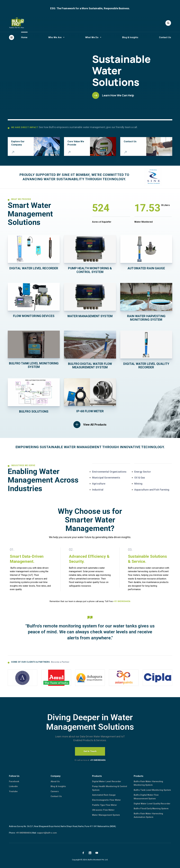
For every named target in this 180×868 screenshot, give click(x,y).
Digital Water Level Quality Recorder (152, 804)
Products (97, 776)
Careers (55, 791)
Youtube (13, 791)
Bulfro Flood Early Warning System (151, 809)
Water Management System (106, 815)
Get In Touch (90, 751)
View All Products (95, 425)
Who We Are (55, 37)
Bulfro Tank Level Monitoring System (152, 790)
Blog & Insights (130, 37)
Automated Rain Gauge (104, 795)
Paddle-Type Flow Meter (104, 805)
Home (24, 37)
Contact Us (165, 37)
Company (56, 776)
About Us (55, 781)
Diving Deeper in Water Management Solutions (90, 722)
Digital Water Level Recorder (107, 781)
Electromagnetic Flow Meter (106, 800)
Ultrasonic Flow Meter (103, 810)
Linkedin (13, 786)
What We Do (92, 37)
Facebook (14, 781)
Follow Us (14, 776)
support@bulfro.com (47, 833)
